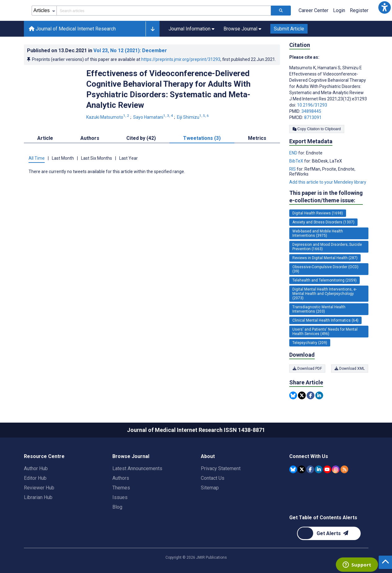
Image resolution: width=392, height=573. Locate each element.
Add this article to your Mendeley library (328, 182)
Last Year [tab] (128, 158)
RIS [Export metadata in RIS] (293, 169)
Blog (117, 507)
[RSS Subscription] (344, 469)
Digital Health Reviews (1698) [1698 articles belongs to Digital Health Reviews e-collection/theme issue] (318, 213)
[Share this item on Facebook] (311, 395)
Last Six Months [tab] (97, 158)
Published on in (97, 50)
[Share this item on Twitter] (302, 395)
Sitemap (210, 488)
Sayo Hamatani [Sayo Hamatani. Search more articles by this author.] (153, 117)
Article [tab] (45, 138)
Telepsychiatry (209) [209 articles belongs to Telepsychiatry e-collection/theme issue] (310, 343)
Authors (121, 478)
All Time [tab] (37, 158)
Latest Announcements (137, 468)
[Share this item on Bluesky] (293, 395)
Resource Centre (44, 456)
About (208, 456)
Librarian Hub (38, 497)
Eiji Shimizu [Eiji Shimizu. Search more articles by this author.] (193, 117)
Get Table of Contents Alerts (323, 518)
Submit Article (289, 29)
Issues (120, 497)
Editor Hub (35, 478)
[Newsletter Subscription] (329, 533)
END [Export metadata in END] (294, 153)
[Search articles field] (164, 11)
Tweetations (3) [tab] (202, 138)
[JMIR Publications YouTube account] (327, 469)
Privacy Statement (221, 468)
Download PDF (307, 369)
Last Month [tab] (63, 158)
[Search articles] (281, 11)
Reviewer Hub (39, 488)
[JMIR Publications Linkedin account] (319, 469)
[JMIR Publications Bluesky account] (293, 469)
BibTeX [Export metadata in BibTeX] (297, 161)
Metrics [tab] (257, 138)
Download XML (350, 369)
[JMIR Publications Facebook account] (310, 469)
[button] (385, 7)
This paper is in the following (326, 197)
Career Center (313, 10)
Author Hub (36, 468)
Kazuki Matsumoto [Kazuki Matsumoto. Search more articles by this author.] (108, 117)
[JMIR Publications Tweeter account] (302, 469)
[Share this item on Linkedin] (319, 395)
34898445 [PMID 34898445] (311, 111)
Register (359, 10)
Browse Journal (131, 456)
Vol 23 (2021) (130, 50)
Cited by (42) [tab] (141, 138)
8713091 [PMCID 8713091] (313, 117)
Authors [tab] (90, 138)
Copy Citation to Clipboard (317, 129)
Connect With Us (309, 456)
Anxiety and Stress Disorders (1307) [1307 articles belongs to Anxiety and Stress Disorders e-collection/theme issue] (323, 222)
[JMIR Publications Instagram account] (336, 469)
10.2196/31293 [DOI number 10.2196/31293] (312, 105)
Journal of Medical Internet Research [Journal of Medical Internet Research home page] (72, 29)
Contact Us (213, 478)
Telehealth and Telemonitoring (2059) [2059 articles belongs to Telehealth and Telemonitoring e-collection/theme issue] (324, 280)
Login (339, 10)
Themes (121, 488)
